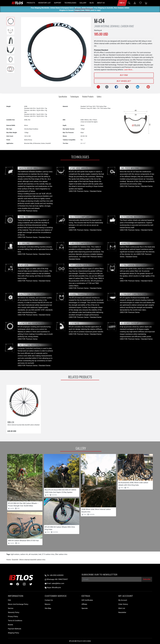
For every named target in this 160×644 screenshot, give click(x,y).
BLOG (92, 3)
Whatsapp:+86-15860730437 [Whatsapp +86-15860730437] (56, 579)
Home (9, 560)
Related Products (88, 96)
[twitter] (31, 584)
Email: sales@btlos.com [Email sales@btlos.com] (55, 583)
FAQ (9, 600)
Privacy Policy (13, 616)
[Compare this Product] (107, 87)
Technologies (75, 96)
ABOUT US (101, 3)
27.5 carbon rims (48, 554)
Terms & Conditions (15, 621)
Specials (85, 608)
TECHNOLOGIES (70, 3)
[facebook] (18, 584)
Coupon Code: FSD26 (82, 11)
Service (11, 608)
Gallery (99, 96)
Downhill (15, 560)
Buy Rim (124, 75)
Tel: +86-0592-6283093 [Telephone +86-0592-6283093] (54, 575)
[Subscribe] (147, 579)
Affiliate (84, 604)
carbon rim (24, 554)
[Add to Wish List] (98, 87)
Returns (48, 604)
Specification (63, 96)
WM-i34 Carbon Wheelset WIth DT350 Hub (23, 541)
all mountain (33, 554)
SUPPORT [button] (58, 3)
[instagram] (24, 584)
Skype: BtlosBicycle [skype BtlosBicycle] (53, 588)
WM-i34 (11, 422)
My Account (123, 600)
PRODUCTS (31, 3)
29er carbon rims (61, 554)
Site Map (48, 608)
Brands (11, 625)
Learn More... (129, 70)
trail (40, 554)
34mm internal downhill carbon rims (32, 560)
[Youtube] (11, 584)
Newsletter (122, 612)
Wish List (122, 608)
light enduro (15, 554)
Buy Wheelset (124, 81)
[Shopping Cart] (146, 3)
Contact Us (49, 600)
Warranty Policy (14, 612)
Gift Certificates (87, 600)
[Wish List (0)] (140, 3)
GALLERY (83, 3)
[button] (122, 3)
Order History (123, 604)
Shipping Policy (14, 633)
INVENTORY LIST (45, 3)
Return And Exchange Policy (18, 604)
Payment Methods (15, 629)
